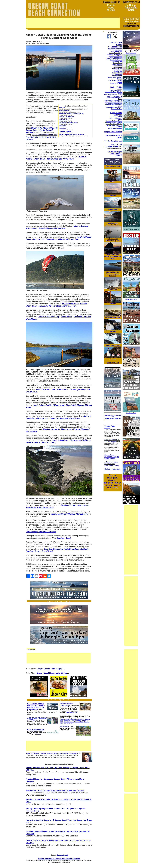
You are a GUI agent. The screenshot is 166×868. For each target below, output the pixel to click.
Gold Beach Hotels (117, 74)
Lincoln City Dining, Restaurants (113, 100)
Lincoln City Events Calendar (114, 124)
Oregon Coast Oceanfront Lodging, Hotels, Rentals (112, 457)
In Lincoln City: (63, 120)
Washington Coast (113, 166)
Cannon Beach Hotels (116, 52)
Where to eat (39, 159)
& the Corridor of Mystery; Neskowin (113, 274)
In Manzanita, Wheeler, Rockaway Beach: (71, 114)
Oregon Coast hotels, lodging (50, 669)
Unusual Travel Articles (110, 427)
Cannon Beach (113, 209)
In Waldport (62, 129)
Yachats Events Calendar (115, 128)
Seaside (120, 89)
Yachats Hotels (118, 66)
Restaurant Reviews (116, 109)
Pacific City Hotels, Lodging (114, 59)
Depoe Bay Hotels (117, 62)
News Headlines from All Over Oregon (112, 441)
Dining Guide (116, 87)
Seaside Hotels (118, 50)
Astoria (120, 117)
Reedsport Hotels (117, 69)
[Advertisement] (73, 23)
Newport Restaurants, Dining (114, 103)
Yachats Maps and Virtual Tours (40, 507)
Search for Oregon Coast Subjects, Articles (115, 154)
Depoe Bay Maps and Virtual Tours (65, 418)
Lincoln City (111, 272)
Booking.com (31, 649)
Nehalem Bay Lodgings (115, 53)
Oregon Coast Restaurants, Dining (52, 673)
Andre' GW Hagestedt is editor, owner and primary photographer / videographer (52, 753)
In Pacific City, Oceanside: (67, 117)
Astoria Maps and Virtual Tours (60, 159)
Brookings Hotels (117, 76)
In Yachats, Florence (65, 131)
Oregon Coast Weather (113, 132)
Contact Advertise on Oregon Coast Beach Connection (59, 859)
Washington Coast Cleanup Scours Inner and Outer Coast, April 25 (55, 790)
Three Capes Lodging (116, 57)
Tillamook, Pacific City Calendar (113, 122)
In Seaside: (62, 108)
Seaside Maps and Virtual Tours (53, 228)
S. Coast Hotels (115, 47)
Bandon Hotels (118, 71)
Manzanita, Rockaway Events (114, 121)
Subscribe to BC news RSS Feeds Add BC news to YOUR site (113, 417)
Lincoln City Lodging (116, 60)
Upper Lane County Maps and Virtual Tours (69, 514)
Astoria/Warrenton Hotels (115, 49)
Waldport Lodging (117, 64)
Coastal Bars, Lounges (113, 141)
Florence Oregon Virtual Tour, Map (41, 532)
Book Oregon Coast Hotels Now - (113, 481)
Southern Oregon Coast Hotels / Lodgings (71, 134)
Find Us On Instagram (112, 469)
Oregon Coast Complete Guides (113, 145)
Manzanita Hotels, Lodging (115, 54)
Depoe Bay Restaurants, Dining (113, 102)
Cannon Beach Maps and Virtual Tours (63, 239)
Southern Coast (64, 538)
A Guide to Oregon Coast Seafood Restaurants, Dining (112, 464)
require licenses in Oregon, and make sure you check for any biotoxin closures (42, 137)
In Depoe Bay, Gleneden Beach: (68, 123)
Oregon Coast (62, 855)
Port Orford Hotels (117, 73)
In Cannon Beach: (64, 111)
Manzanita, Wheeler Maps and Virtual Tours (58, 306)
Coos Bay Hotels (117, 70)
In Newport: (62, 126)
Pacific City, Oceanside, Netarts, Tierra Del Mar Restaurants (113, 95)
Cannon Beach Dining (116, 90)
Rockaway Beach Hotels (115, 56)
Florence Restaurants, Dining (114, 107)
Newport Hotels (118, 63)
